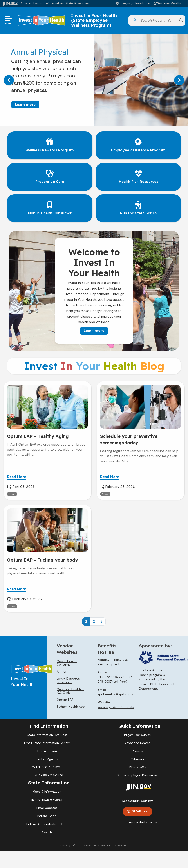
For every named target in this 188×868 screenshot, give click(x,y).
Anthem (62, 671)
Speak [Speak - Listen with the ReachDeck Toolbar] (137, 811)
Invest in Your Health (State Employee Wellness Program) (94, 20)
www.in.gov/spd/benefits (116, 707)
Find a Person (47, 751)
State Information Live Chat (47, 735)
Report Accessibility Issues (137, 822)
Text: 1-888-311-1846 (47, 775)
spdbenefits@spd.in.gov (115, 694)
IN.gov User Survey (138, 735)
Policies (137, 751)
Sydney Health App (71, 707)
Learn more (25, 105)
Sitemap (138, 759)
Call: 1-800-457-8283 (47, 767)
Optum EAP (65, 700)
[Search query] (157, 20)
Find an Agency (47, 759)
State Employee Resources (137, 775)
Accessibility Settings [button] (138, 801)
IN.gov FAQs (138, 767)
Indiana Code (47, 816)
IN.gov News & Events (47, 800)
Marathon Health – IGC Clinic (70, 691)
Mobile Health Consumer (67, 663)
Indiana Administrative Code (47, 824)
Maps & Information (47, 792)
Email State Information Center (47, 743)
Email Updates (47, 808)
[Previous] (9, 80)
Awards (47, 832)
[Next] (179, 80)
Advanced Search (137, 743)
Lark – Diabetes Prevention (68, 680)
